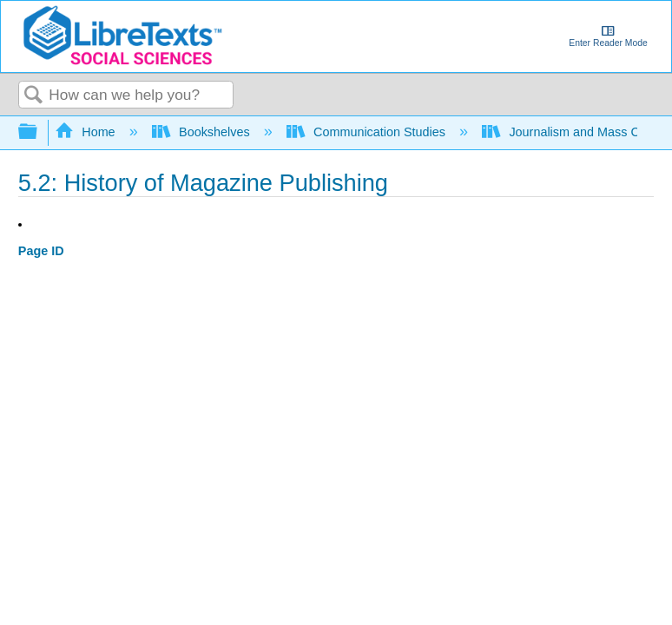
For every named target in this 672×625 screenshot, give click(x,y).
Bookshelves (203, 132)
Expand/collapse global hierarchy (39, 132)
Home (87, 132)
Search (34, 96)
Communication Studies (368, 132)
